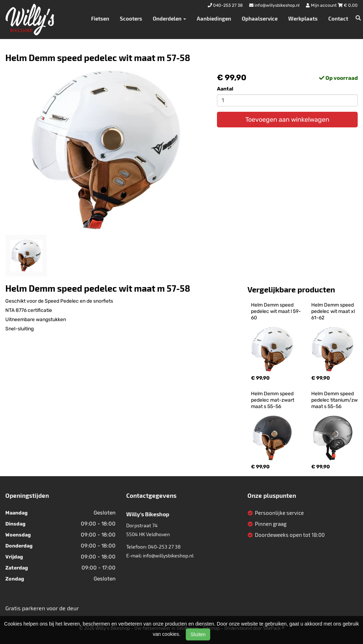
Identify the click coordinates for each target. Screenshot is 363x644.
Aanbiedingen (214, 18)
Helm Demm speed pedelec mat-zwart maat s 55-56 (273, 400)
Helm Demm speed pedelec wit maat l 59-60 (276, 311)
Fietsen (100, 18)
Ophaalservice (260, 18)
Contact (338, 18)
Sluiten (198, 634)
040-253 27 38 (164, 547)
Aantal (225, 89)
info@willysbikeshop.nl (168, 555)
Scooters (131, 18)
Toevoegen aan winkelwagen (287, 120)
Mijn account (322, 5)
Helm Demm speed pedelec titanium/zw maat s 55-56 (335, 400)
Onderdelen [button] (169, 18)
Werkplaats (303, 18)
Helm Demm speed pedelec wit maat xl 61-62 (334, 311)
